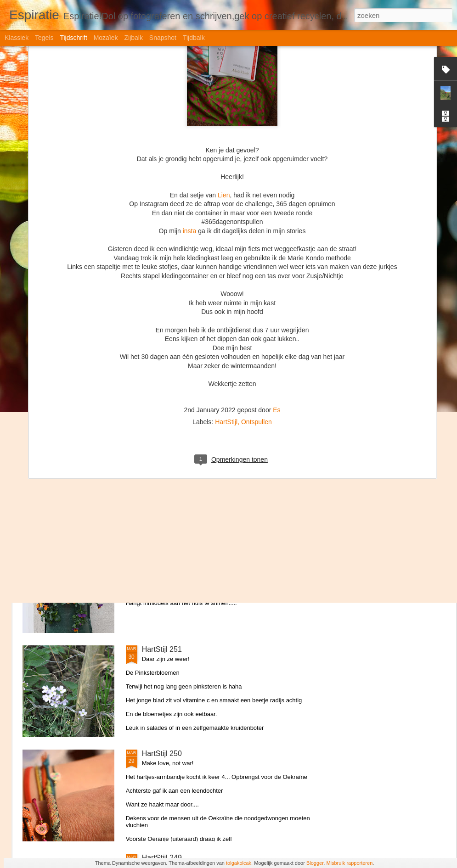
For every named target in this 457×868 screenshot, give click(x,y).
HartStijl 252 (162, 545)
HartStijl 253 (162, 441)
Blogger (315, 863)
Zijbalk (133, 38)
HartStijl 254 (162, 337)
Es (276, 269)
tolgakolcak (239, 863)
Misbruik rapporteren (349, 863)
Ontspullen (257, 281)
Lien (224, 54)
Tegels (44, 38)
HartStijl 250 (162, 753)
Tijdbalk (194, 38)
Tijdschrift (73, 38)
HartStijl (226, 281)
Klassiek (17, 38)
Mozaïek (106, 38)
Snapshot (163, 38)
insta (190, 90)
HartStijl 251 (162, 649)
